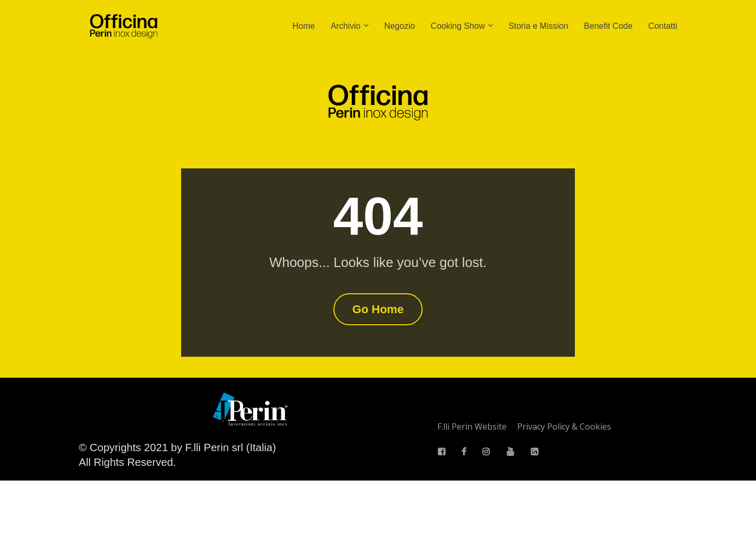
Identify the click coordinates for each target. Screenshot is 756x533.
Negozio (400, 26)
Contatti (663, 26)
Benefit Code (608, 26)
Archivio (346, 26)
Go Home (378, 335)
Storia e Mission (539, 26)
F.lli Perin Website (472, 479)
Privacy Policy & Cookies (564, 479)
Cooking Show (458, 26)
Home (304, 26)
